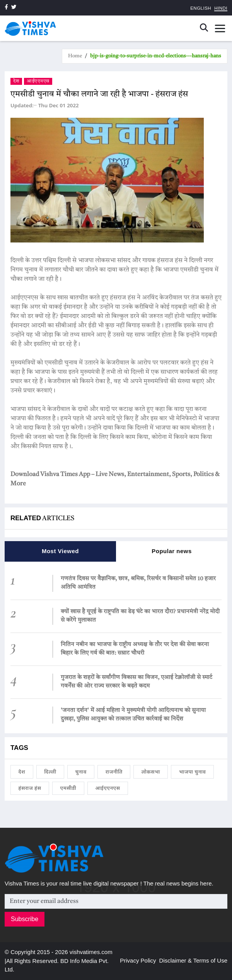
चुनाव (81, 772)
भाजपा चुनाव (192, 772)
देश (16, 81)
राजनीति (114, 772)
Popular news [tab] (172, 551)
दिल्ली (50, 772)
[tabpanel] (116, 647)
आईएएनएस (38, 81)
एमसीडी (68, 788)
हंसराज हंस (30, 788)
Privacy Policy (138, 960)
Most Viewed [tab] (60, 551)
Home (75, 56)
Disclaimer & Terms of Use (193, 960)
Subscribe (25, 919)
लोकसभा (151, 772)
